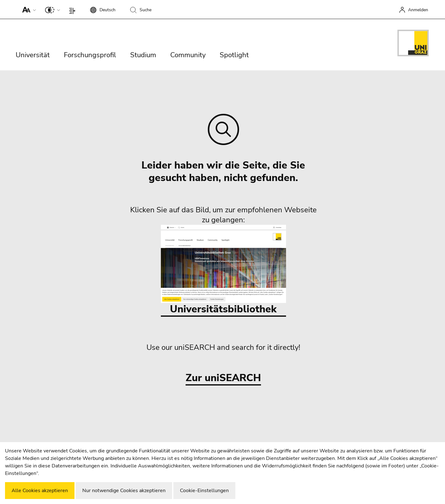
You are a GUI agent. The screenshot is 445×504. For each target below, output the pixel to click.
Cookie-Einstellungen (204, 491)
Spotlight (234, 55)
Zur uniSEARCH (223, 378)
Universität (33, 55)
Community (188, 55)
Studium (143, 55)
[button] (28, 9)
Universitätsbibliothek (223, 270)
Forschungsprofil (90, 55)
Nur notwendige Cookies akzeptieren (124, 491)
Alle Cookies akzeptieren (40, 491)
